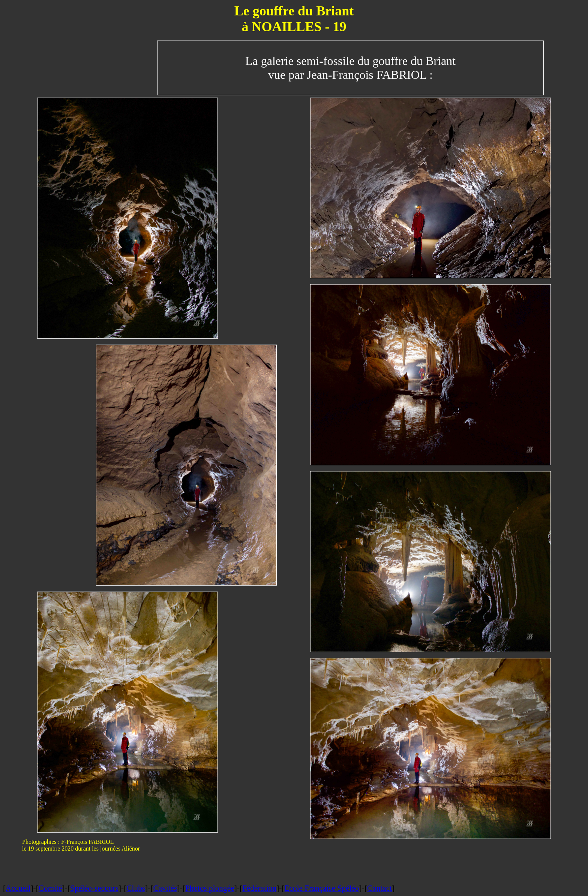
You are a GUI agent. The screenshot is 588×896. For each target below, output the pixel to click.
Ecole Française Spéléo (322, 888)
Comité (50, 888)
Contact (379, 888)
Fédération (259, 888)
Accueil (18, 888)
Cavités (165, 888)
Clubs (136, 888)
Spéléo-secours (94, 888)
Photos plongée (210, 888)
